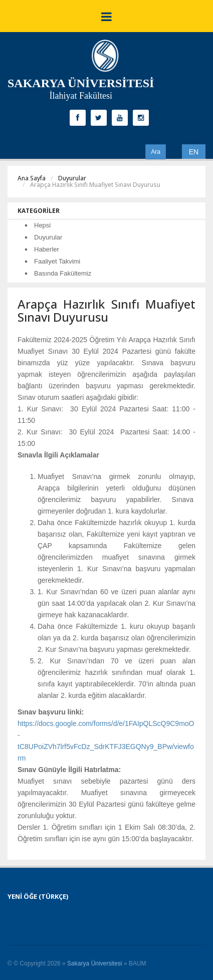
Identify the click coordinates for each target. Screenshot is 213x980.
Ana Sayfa (32, 178)
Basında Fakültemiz (63, 273)
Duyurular (72, 178)
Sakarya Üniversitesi (94, 963)
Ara (156, 152)
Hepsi (42, 225)
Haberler (47, 249)
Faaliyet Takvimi (57, 261)
